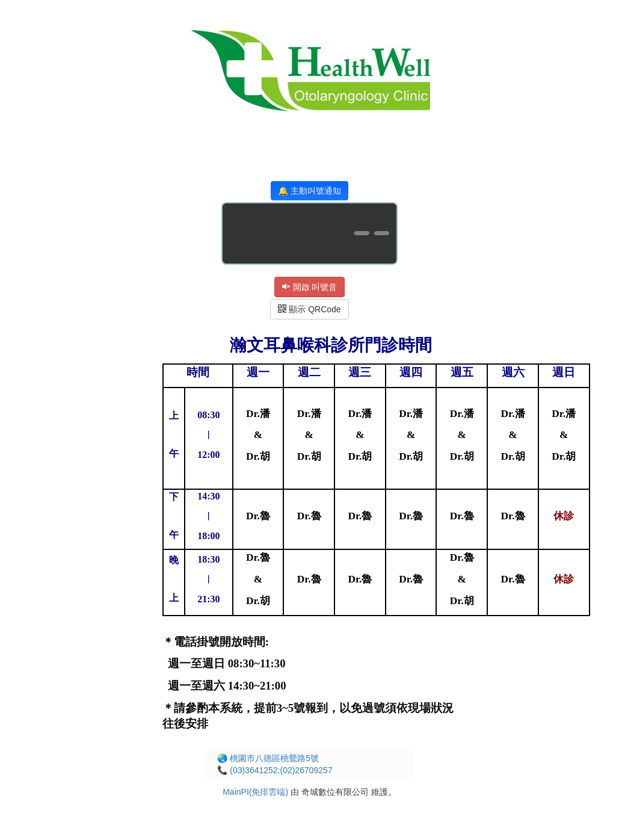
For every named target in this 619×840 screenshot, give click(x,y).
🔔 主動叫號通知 (309, 191)
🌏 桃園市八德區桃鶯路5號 (268, 758)
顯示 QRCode (309, 309)
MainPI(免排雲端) (255, 792)
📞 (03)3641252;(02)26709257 (275, 770)
